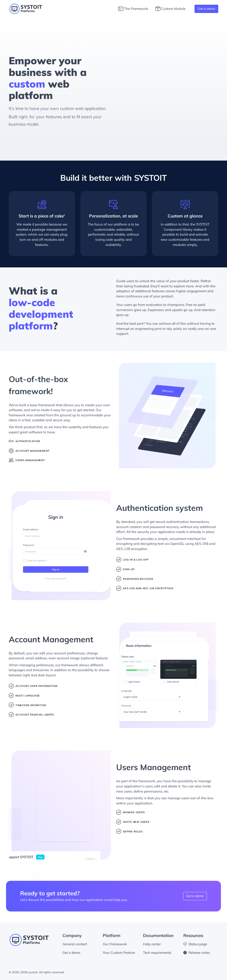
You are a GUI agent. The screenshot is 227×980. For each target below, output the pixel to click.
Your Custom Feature (119, 953)
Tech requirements (157, 953)
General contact (75, 944)
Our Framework (115, 944)
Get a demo (206, 9)
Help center (152, 944)
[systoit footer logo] (29, 940)
